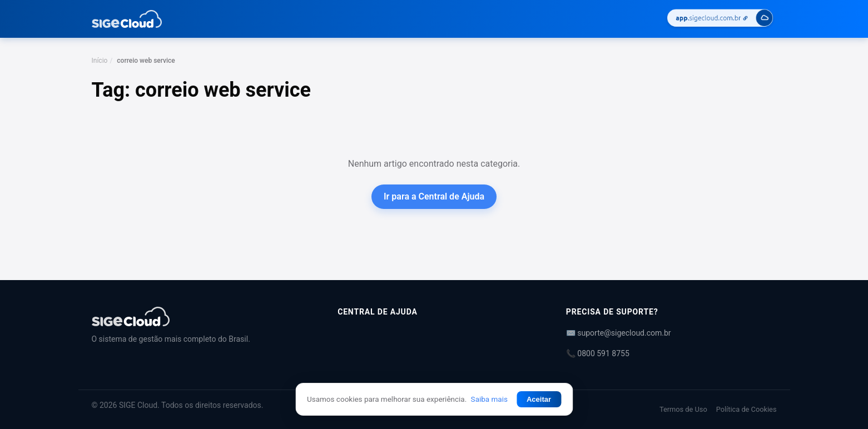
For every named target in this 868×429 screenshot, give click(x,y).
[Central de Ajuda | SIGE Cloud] (202, 316)
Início (100, 61)
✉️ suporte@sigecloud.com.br (619, 333)
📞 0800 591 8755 (598, 353)
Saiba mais (489, 399)
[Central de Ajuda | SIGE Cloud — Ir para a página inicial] (127, 19)
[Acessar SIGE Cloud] (720, 19)
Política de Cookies (747, 409)
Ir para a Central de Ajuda (434, 196)
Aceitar (539, 399)
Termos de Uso (683, 409)
